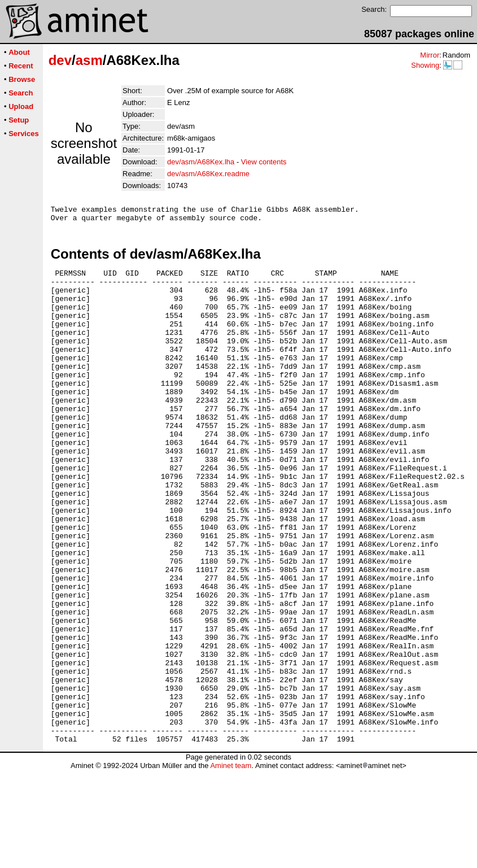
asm (89, 60)
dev (60, 60)
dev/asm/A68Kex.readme (208, 174)
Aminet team (231, 864)
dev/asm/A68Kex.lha (201, 162)
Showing (425, 65)
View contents (264, 162)
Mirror (430, 55)
